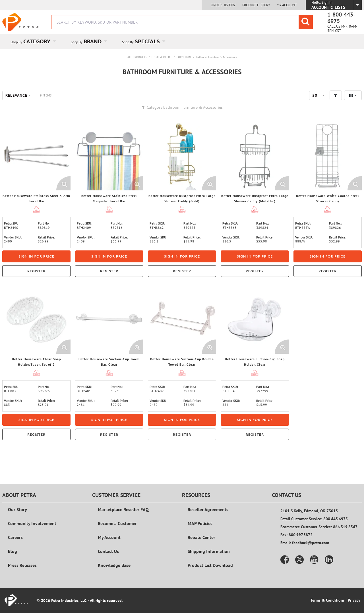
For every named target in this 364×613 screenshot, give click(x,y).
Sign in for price (36, 256)
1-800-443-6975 (341, 18)
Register (36, 271)
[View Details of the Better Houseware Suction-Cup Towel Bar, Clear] (109, 320)
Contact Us (108, 551)
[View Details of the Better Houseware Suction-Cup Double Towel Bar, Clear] (182, 320)
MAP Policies (200, 523)
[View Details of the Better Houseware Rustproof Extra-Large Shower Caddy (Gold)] (182, 156)
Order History (223, 5)
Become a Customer (117, 523)
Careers (15, 537)
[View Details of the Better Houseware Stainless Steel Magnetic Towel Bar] (109, 156)
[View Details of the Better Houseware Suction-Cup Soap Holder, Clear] (255, 320)
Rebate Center (201, 537)
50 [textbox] (315, 95)
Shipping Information (209, 551)
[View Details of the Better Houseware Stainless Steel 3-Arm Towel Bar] (36, 156)
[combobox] (182, 22)
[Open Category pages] (58, 41)
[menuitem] (32, 41)
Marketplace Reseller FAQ (123, 509)
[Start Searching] (306, 22)
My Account (287, 5)
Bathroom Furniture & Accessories (216, 57)
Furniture (184, 57)
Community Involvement (32, 523)
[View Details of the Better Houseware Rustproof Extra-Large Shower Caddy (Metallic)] (255, 156)
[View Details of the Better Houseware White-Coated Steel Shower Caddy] (328, 156)
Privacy (354, 600)
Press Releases (22, 565)
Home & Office (162, 57)
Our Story (17, 509)
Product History (256, 5)
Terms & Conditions (328, 600)
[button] (336, 95)
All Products (137, 57)
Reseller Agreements (208, 509)
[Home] (21, 22)
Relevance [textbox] (16, 95)
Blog (13, 551)
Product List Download (210, 565)
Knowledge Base (114, 565)
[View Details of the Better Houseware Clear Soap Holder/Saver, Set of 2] (36, 320)
